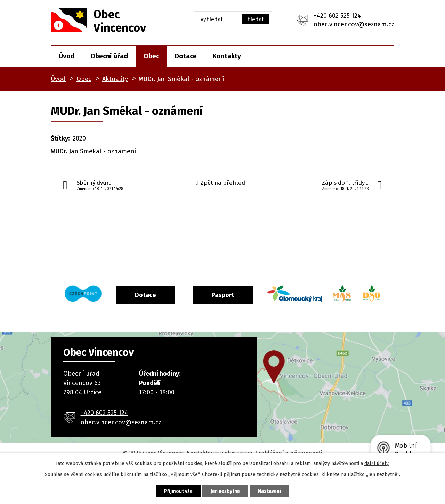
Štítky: (60, 138)
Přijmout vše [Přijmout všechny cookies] (175, 491)
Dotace (186, 56)
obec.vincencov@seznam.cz (354, 24)
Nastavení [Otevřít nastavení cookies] (273, 491)
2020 (79, 138)
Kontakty (227, 56)
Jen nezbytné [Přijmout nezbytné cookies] (225, 491)
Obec (151, 56)
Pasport (239, 294)
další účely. (377, 463)
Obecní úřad (109, 56)
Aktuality (115, 79)
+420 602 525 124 (337, 16)
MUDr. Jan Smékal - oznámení (94, 151)
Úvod (67, 56)
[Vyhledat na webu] (233, 19)
